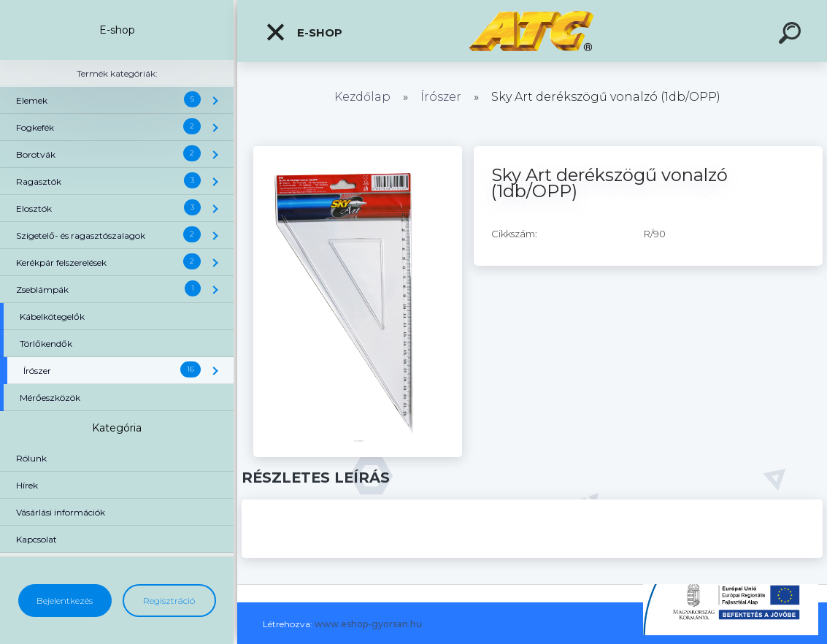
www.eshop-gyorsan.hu (368, 624)
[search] (792, 35)
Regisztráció (169, 601)
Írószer (441, 97)
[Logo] (532, 31)
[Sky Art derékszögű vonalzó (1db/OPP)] (358, 151)
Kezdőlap (362, 97)
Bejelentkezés (65, 601)
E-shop (304, 32)
